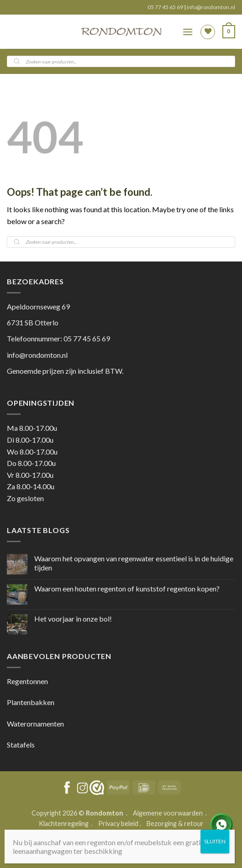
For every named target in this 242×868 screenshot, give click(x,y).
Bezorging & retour (175, 824)
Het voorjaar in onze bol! (73, 619)
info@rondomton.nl (211, 7)
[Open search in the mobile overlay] (121, 61)
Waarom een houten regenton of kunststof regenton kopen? (127, 588)
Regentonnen (27, 681)
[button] (188, 32)
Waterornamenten (35, 724)
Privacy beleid (118, 824)
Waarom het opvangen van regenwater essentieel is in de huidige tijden (134, 563)
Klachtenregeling (64, 824)
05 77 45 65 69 (166, 7)
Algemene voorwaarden (168, 813)
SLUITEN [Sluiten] (215, 841)
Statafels (21, 745)
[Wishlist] (208, 32)
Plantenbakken (31, 702)
